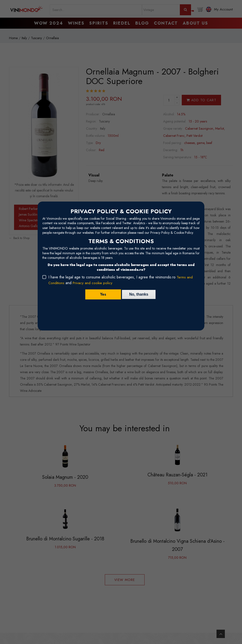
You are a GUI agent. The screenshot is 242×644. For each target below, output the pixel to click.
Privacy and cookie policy (94, 283)
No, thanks (139, 294)
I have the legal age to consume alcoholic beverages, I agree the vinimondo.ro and (121, 280)
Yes (102, 294)
